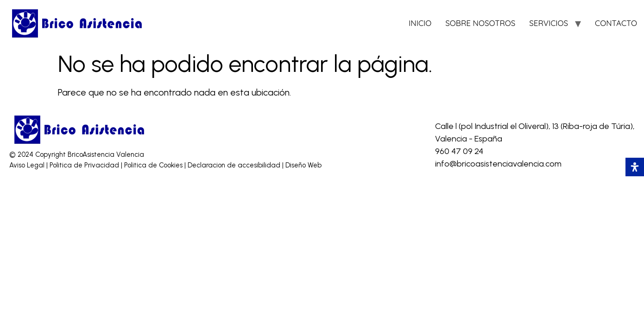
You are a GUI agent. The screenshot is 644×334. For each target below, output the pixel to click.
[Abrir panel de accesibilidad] (635, 167)
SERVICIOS (549, 23)
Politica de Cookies (153, 165)
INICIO (420, 23)
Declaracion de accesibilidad (235, 165)
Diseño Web (303, 165)
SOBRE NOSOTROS (480, 23)
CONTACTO (616, 23)
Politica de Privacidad (85, 165)
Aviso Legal (28, 165)
